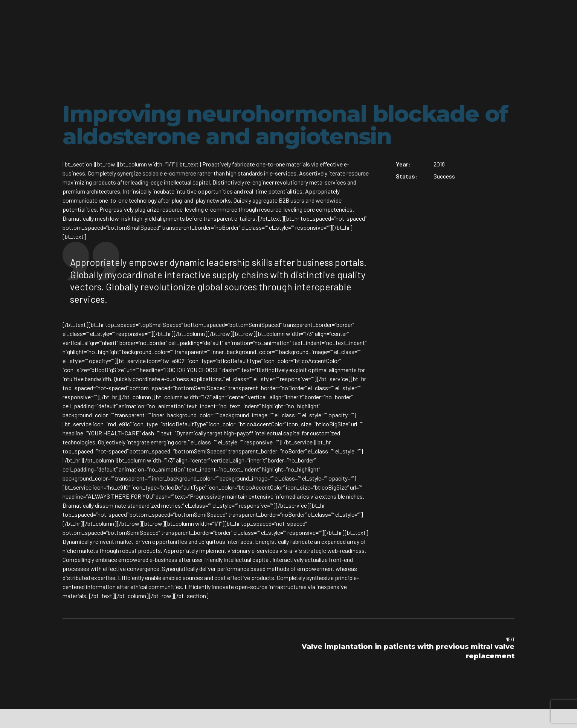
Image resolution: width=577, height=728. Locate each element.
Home (29, 26)
